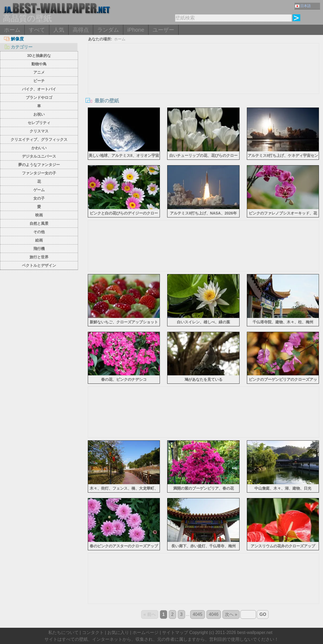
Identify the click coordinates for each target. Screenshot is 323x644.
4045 (198, 614)
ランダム (108, 30)
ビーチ (39, 81)
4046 (214, 614)
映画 (39, 215)
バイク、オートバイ (39, 89)
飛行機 (39, 249)
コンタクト (93, 632)
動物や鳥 (39, 64)
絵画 (39, 240)
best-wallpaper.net (255, 632)
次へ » (231, 614)
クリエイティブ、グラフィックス (39, 139)
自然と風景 (39, 223)
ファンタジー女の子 (39, 173)
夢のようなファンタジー (39, 165)
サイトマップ (175, 632)
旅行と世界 (39, 257)
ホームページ (146, 632)
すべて (37, 30)
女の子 (39, 198)
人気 (59, 30)
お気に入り (118, 632)
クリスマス (39, 131)
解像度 (14, 39)
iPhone (136, 30)
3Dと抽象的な (39, 56)
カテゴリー (18, 47)
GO (263, 614)
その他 (39, 232)
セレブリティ (39, 123)
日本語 (303, 6)
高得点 (81, 30)
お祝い (39, 114)
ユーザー (163, 30)
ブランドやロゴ (39, 97)
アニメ (39, 72)
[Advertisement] (203, 84)
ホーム (12, 30)
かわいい (39, 148)
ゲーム (39, 190)
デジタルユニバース (39, 156)
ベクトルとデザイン (39, 265)
